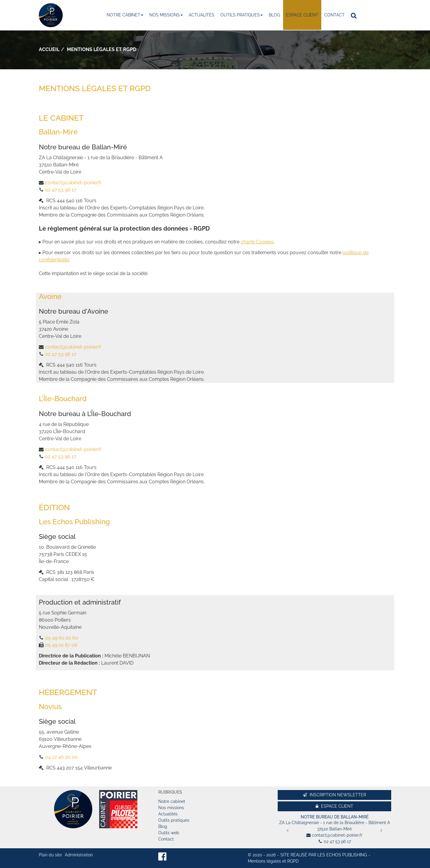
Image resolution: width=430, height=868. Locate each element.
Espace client (302, 15)
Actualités (202, 15)
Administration (79, 855)
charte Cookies (257, 242)
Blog (274, 15)
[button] (286, 828)
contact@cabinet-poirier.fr (73, 183)
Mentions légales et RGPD (273, 861)
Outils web (169, 833)
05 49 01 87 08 (61, 645)
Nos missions (166, 15)
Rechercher (355, 15)
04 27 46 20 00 (61, 757)
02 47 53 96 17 (61, 190)
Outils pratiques (242, 15)
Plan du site (50, 855)
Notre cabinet (125, 15)
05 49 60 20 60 (62, 638)
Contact (334, 15)
